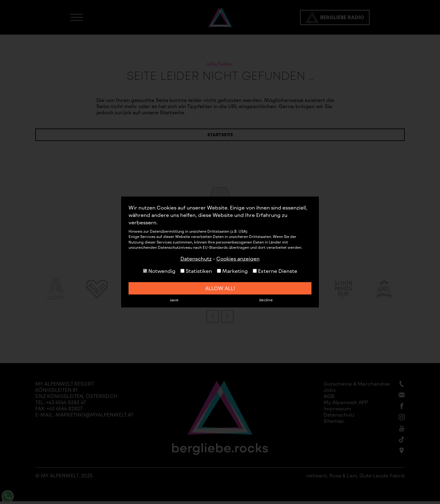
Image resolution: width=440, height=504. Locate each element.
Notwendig (159, 271)
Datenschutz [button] (196, 258)
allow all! (220, 288)
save (174, 300)
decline (266, 300)
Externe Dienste (275, 271)
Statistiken (196, 271)
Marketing (232, 271)
